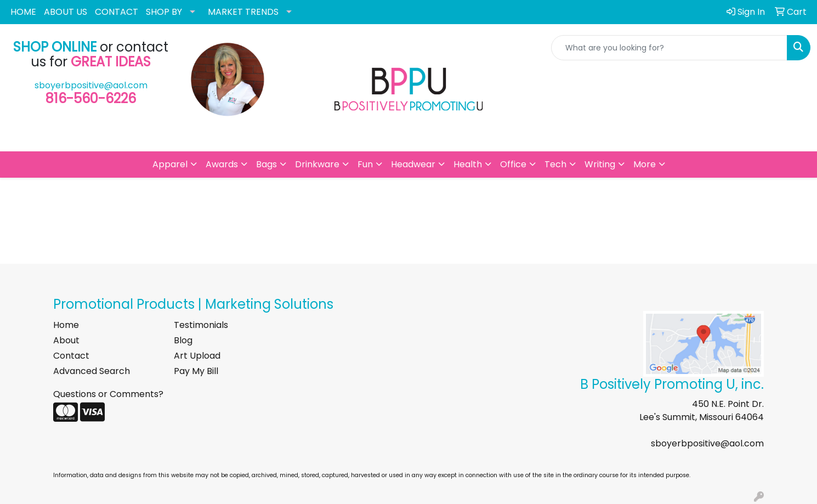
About (66, 340)
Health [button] (468, 164)
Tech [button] (555, 164)
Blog (183, 340)
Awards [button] (222, 164)
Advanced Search (92, 371)
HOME (23, 12)
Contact (71, 356)
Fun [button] (365, 164)
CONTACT (117, 12)
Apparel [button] (170, 164)
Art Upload (197, 356)
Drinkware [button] (317, 164)
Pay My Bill (196, 371)
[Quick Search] (669, 48)
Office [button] (513, 164)
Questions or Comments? (108, 394)
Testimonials (201, 325)
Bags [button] (266, 164)
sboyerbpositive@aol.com (91, 85)
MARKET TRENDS (243, 12)
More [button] (645, 164)
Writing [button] (600, 164)
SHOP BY (164, 12)
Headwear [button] (413, 164)
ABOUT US (66, 12)
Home (66, 325)
